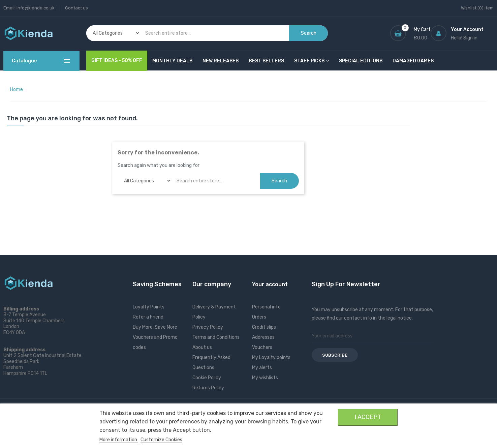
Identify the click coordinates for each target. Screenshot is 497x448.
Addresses (263, 337)
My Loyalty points (271, 357)
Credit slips (264, 327)
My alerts (262, 368)
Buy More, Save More (155, 327)
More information (119, 440)
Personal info (266, 307)
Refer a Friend (148, 317)
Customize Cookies (161, 440)
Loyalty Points (149, 307)
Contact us (76, 8)
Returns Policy (208, 388)
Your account (270, 284)
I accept (368, 417)
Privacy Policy (208, 327)
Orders (259, 317)
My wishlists (265, 378)
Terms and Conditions (216, 337)
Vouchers (262, 347)
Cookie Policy (207, 378)
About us (202, 347)
